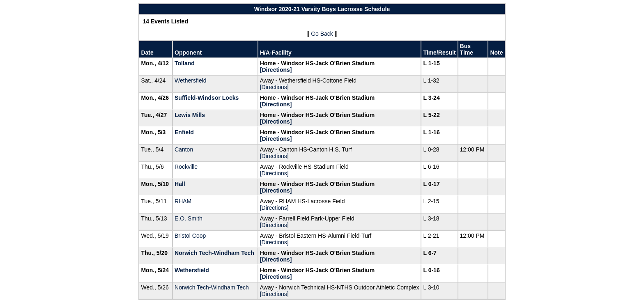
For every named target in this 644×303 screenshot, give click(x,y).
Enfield (184, 132)
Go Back (322, 34)
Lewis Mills (190, 115)
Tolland (185, 63)
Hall (180, 184)
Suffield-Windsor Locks (207, 98)
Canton (184, 149)
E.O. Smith (189, 218)
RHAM (183, 201)
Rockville (186, 167)
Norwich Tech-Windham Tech (214, 253)
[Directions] (276, 70)
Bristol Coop (190, 236)
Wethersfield (191, 80)
